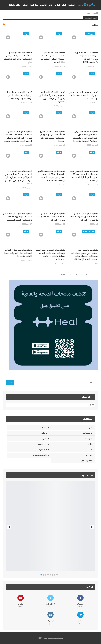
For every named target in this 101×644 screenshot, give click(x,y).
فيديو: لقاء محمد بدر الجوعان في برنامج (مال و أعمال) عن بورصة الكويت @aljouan (19, 95)
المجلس (44, 427)
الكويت (57, 5)
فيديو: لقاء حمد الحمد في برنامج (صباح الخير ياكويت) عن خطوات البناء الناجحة (84, 95)
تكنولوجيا (34, 5)
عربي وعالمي (46, 5)
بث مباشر (44, 433)
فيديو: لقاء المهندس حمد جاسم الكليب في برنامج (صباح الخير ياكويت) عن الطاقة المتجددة (18, 217)
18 (76, 274)
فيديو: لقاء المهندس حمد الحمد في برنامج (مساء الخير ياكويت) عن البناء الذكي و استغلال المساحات (51, 254)
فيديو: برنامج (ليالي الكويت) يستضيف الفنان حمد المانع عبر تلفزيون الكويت (51, 217)
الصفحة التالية (65, 274)
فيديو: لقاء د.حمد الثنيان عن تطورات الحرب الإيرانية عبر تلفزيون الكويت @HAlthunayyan (86, 57)
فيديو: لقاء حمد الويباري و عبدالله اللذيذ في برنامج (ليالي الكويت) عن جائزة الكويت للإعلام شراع (18, 57)
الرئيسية (72, 5)
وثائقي (25, 5)
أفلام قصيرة (43, 450)
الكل (64, 5)
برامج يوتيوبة (14, 5)
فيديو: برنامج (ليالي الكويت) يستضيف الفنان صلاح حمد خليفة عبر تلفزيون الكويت (84, 217)
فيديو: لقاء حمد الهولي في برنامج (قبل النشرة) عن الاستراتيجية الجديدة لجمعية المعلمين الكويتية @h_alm (86, 136)
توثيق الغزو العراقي (88, 231)
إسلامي (89, 455)
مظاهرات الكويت (86, 461)
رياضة (27, 152)
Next (92, 527)
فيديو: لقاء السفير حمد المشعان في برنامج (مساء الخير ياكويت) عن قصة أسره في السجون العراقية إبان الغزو (84, 254)
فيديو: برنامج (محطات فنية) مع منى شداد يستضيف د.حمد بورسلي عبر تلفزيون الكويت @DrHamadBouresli (51, 176)
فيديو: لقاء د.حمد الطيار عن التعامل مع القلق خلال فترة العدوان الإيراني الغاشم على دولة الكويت (52, 57)
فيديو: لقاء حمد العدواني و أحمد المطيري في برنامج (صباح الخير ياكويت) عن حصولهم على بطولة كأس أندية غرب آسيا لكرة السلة (18, 177)
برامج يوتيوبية (43, 444)
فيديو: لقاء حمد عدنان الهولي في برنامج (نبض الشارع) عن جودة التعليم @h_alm (18, 253)
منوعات (59, 34)
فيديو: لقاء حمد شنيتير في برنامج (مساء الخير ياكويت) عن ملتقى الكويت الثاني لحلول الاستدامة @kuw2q (84, 176)
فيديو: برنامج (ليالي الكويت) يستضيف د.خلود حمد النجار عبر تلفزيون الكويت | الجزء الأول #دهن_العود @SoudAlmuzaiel (18, 136)
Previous (9, 527)
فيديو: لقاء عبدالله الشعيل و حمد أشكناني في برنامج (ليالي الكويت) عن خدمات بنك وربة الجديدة (52, 136)
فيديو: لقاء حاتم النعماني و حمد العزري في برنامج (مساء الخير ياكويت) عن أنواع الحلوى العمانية (51, 97)
